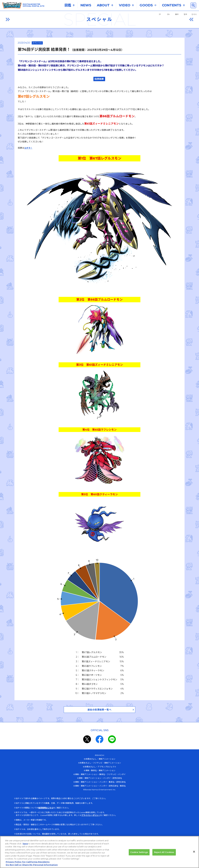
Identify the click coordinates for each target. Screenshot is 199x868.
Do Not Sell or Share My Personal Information (32, 865)
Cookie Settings (139, 852)
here (25, 844)
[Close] (194, 852)
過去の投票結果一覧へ (99, 711)
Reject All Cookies (164, 852)
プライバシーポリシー (91, 817)
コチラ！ (28, 148)
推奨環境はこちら (46, 809)
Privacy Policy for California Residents (28, 862)
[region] (99, 852)
